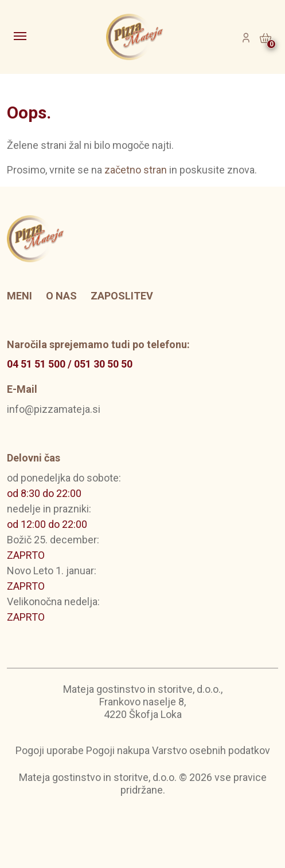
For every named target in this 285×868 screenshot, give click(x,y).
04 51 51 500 (36, 364)
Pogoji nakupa (118, 750)
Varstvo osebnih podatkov (211, 750)
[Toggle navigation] (21, 37)
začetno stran (136, 170)
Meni (19, 296)
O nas (61, 296)
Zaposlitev (122, 296)
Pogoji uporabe (50, 750)
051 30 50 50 (103, 364)
